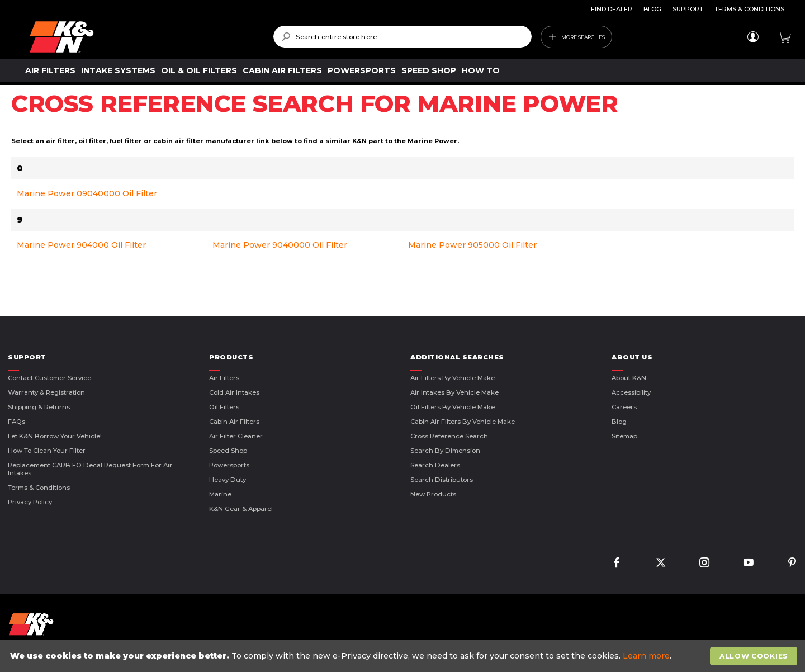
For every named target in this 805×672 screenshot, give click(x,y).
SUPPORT (688, 9)
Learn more (646, 656)
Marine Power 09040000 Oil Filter (87, 193)
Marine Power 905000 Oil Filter (472, 245)
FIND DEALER (612, 9)
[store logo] (143, 37)
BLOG (652, 9)
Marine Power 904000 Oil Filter (81, 245)
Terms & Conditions (39, 488)
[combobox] (402, 37)
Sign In (753, 37)
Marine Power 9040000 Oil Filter (280, 245)
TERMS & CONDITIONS (749, 9)
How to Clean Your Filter (47, 451)
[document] (404, 656)
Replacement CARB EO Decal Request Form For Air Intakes (90, 469)
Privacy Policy (30, 502)
